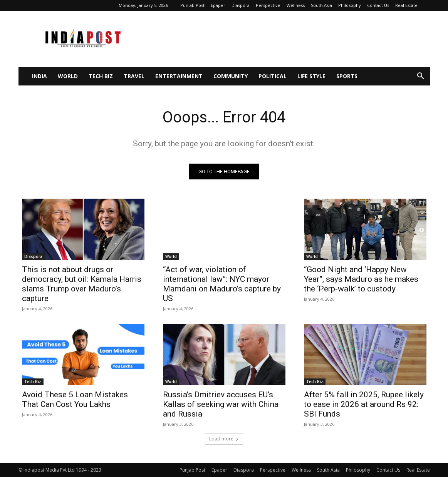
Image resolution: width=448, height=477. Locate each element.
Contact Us (378, 5)
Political (273, 76)
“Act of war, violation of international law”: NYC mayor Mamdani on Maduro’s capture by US (222, 284)
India (39, 76)
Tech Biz (101, 76)
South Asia (321, 5)
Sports (347, 76)
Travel (134, 76)
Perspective (268, 5)
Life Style (311, 76)
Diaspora (241, 5)
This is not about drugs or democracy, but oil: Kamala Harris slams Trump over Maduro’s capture (82, 284)
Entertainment (179, 76)
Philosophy (350, 5)
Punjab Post (192, 5)
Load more (224, 439)
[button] (421, 77)
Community (231, 76)
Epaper (218, 5)
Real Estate (406, 5)
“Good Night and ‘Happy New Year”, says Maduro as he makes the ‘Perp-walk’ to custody (361, 279)
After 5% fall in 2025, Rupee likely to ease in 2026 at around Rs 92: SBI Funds (364, 404)
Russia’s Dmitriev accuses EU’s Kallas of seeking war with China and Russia (221, 404)
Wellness (296, 5)
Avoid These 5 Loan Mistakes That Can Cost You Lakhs (75, 399)
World (68, 76)
